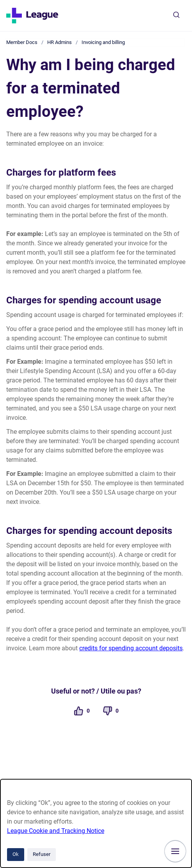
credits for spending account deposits (131, 648)
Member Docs (22, 42)
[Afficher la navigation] (175, 851)
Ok (16, 854)
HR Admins (60, 42)
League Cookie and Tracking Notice (56, 831)
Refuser (42, 854)
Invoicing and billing (103, 42)
